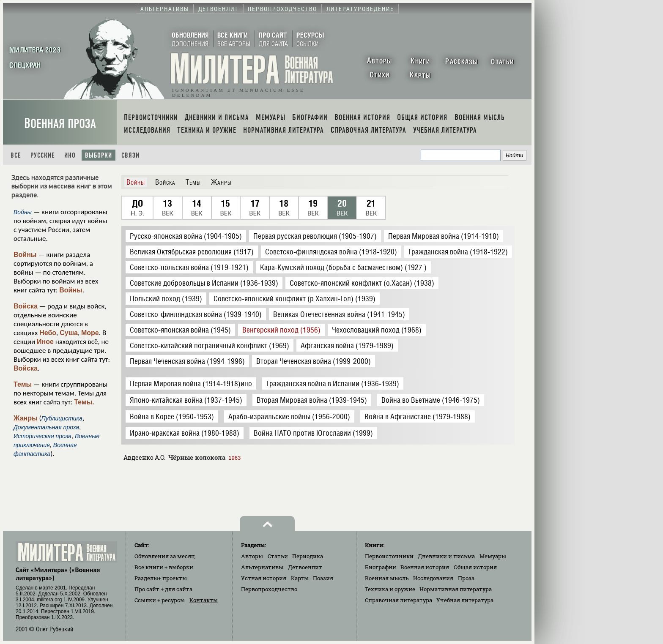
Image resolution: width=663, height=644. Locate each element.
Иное (45, 342)
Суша (69, 333)
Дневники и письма (446, 556)
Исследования (433, 578)
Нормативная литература (456, 589)
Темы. (84, 402)
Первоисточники (389, 556)
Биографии (381, 567)
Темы (23, 384)
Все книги (164, 567)
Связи (130, 155)
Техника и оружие (390, 589)
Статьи (278, 556)
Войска (26, 306)
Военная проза (60, 124)
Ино (70, 155)
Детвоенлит (305, 567)
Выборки (99, 155)
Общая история (475, 567)
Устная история (264, 578)
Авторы (252, 556)
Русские (43, 155)
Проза (466, 578)
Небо (48, 333)
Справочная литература (399, 600)
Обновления (165, 556)
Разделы (161, 578)
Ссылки (160, 600)
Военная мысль (387, 578)
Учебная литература (465, 600)
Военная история (425, 567)
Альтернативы (262, 567)
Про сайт (163, 589)
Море (90, 333)
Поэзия (323, 578)
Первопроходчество (269, 589)
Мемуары (493, 556)
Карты (300, 578)
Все (16, 155)
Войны (25, 255)
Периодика (308, 556)
